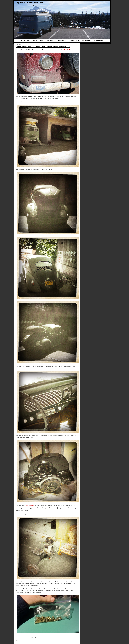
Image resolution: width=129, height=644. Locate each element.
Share (17, 640)
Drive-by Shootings (62, 40)
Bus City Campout (26, 40)
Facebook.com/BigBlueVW (52, 636)
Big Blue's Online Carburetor (29, 3)
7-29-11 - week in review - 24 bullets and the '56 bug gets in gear (43, 47)
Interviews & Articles (74, 40)
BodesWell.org (68, 50)
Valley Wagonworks (30, 505)
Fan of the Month (50, 40)
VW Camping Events (38, 40)
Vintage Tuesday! (98, 40)
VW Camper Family (87, 40)
